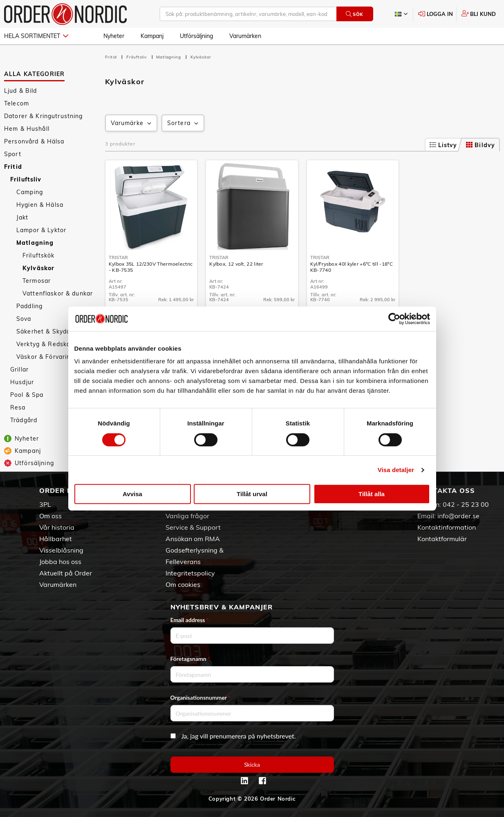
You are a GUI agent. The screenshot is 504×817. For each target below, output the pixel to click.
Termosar (37, 281)
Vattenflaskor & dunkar (58, 293)
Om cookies (183, 584)
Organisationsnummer (201, 697)
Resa (18, 407)
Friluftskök (39, 255)
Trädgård (24, 420)
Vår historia (57, 527)
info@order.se (458, 516)
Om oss (50, 516)
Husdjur (22, 382)
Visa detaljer (396, 470)
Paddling (29, 306)
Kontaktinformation (447, 527)
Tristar (118, 257)
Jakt (22, 217)
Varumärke (132, 123)
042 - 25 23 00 (466, 504)
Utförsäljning (196, 36)
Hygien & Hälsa (40, 205)
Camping (30, 192)
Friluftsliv (26, 179)
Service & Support (193, 527)
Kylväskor (38, 268)
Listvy (444, 145)
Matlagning (35, 243)
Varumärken (245, 36)
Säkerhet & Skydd (43, 331)
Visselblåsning (61, 550)
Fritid (13, 167)
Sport (13, 154)
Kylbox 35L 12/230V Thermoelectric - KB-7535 (151, 267)
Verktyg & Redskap (45, 344)
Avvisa (132, 494)
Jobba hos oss (60, 562)
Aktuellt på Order (66, 573)
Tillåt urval (252, 494)
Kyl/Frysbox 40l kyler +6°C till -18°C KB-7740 (352, 267)
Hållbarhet (56, 539)
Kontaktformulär (442, 539)
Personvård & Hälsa (34, 141)
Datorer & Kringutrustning (44, 116)
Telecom (17, 103)
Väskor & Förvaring (45, 357)
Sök (355, 14)
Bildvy (480, 145)
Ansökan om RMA (193, 539)
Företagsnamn (190, 659)
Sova (24, 319)
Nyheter (114, 36)
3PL (45, 504)
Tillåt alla (372, 494)
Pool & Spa (27, 395)
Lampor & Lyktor (41, 230)
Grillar (19, 369)
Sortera (184, 123)
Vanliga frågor (187, 516)
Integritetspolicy (190, 573)
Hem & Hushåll (27, 129)
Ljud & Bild (21, 91)
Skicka (252, 764)
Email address (190, 620)
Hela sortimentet (36, 36)
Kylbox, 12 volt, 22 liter (236, 264)
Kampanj (152, 36)
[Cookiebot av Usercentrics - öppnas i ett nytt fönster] (394, 319)
